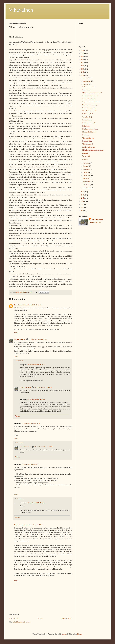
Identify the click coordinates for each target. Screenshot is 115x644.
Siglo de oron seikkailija (90, 105)
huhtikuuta (86, 179)
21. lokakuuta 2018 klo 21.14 (31, 424)
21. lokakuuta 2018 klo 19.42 (38, 339)
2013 (83, 204)
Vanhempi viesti (66, 618)
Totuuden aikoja (87, 117)
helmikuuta (86, 185)
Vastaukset (20, 361)
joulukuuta (86, 78)
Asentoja (85, 153)
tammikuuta (87, 188)
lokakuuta (86, 84)
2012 (83, 207)
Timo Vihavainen (20, 339)
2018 (83, 75)
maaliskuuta (87, 182)
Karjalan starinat (88, 90)
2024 (83, 57)
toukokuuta (86, 175)
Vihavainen (21, 10)
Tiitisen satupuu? (88, 144)
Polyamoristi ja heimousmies (91, 102)
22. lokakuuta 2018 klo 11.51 (36, 503)
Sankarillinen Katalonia (90, 108)
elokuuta (86, 166)
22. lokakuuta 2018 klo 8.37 (30, 465)
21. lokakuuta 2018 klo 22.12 (43, 447)
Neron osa (86, 135)
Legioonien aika (87, 120)
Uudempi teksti (14, 618)
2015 (83, 198)
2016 (83, 195)
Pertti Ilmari (18, 305)
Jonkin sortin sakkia (89, 147)
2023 (83, 60)
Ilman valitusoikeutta (89, 99)
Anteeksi (85, 159)
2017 (83, 192)
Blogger (80, 634)
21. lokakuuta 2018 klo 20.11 (36, 365)
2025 (83, 53)
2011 (83, 211)
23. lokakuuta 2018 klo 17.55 (34, 525)
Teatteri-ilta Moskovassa (90, 96)
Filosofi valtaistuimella (90, 111)
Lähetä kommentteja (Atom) (22, 622)
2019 (83, 72)
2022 (83, 63)
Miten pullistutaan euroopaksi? (92, 93)
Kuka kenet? (86, 126)
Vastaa (16, 333)
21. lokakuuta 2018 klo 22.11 (43, 387)
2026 (83, 50)
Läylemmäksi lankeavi (89, 132)
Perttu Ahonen (19, 525)
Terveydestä (86, 156)
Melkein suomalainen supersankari (93, 150)
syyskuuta (86, 163)
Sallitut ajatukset (88, 114)
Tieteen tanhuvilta (88, 138)
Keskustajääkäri (87, 141)
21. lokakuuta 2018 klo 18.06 (32, 305)
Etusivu (40, 618)
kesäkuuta (86, 172)
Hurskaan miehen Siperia (90, 129)
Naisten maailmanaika (89, 123)
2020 (83, 69)
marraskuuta (87, 81)
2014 (83, 201)
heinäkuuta (86, 169)
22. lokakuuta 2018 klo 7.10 (36, 399)
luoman (64, 634)
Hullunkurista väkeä (89, 87)
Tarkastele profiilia (95, 222)
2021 (83, 66)
